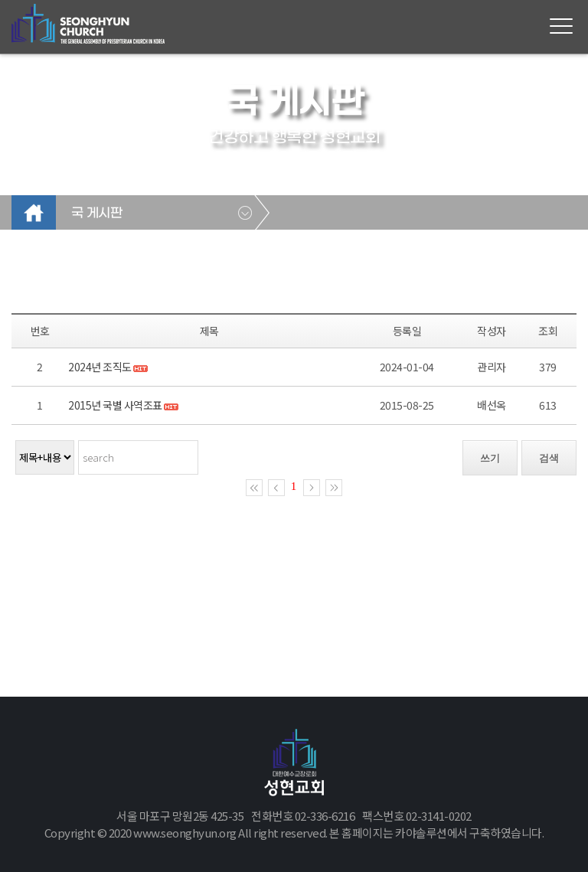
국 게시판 (96, 214)
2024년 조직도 (100, 367)
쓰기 (490, 458)
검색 (549, 458)
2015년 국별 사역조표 (115, 405)
